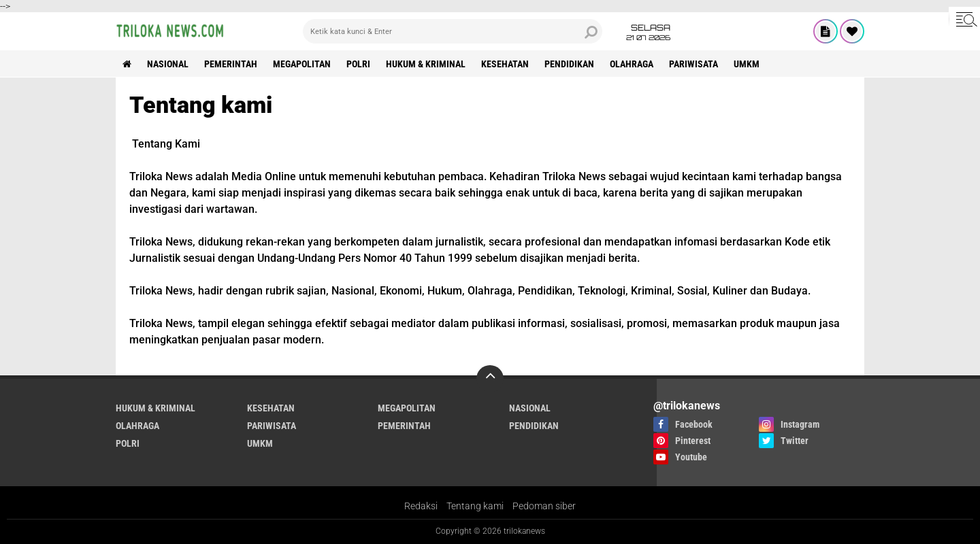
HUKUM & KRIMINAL (426, 64)
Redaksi (421, 506)
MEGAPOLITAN (302, 64)
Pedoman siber (544, 506)
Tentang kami (475, 506)
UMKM (747, 64)
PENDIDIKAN (569, 64)
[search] (453, 31)
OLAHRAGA (632, 64)
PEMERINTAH (231, 64)
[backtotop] (490, 379)
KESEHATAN (505, 64)
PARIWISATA (693, 64)
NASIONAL (168, 64)
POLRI (358, 64)
